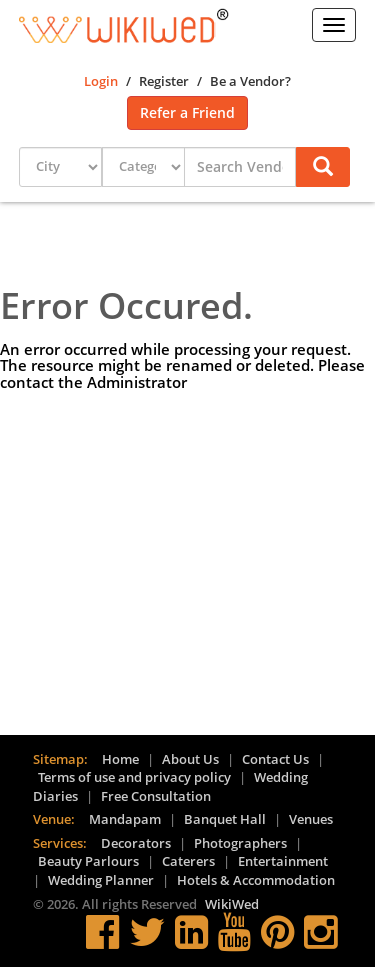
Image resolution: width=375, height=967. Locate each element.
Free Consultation (156, 796)
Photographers (240, 843)
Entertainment (283, 861)
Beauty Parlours (88, 861)
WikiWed (232, 904)
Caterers (188, 861)
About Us (190, 759)
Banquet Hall (225, 819)
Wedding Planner (101, 880)
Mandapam (125, 819)
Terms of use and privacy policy (134, 777)
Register (164, 81)
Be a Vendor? (250, 81)
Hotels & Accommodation (256, 880)
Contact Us (275, 759)
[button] (323, 167)
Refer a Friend (187, 112)
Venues (311, 819)
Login (101, 81)
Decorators (136, 843)
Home (120, 759)
